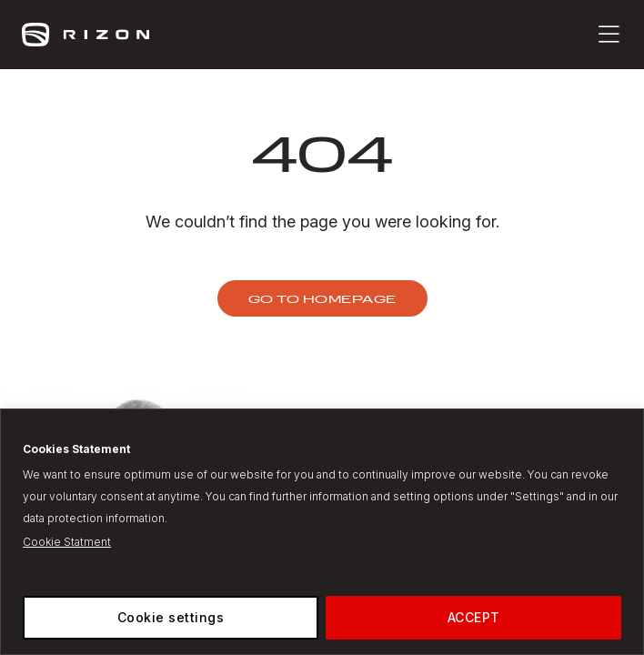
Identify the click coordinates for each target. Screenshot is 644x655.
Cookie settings (171, 617)
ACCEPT (474, 617)
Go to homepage (322, 298)
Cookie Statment (67, 542)
